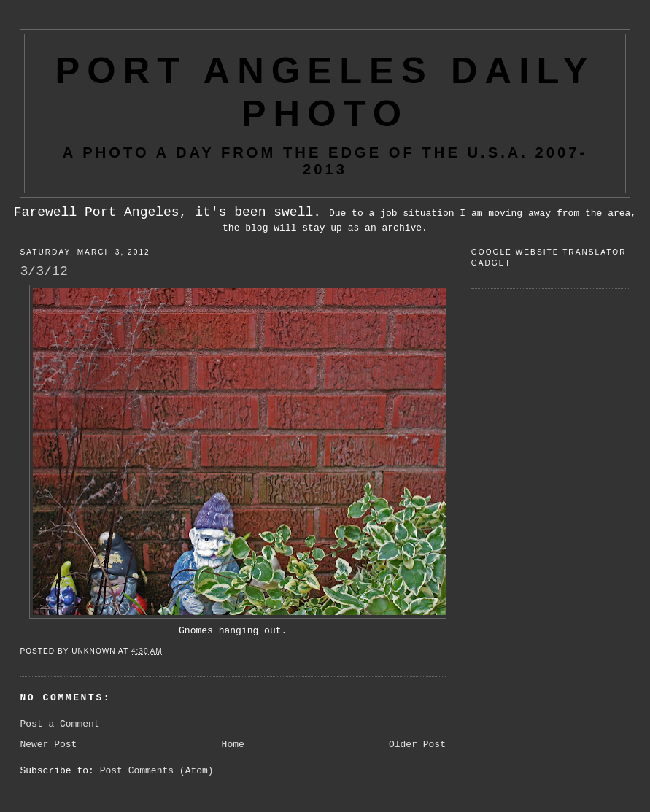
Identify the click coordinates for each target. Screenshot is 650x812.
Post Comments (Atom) (157, 771)
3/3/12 (44, 271)
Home (233, 745)
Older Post (417, 745)
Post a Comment (59, 724)
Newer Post (48, 745)
